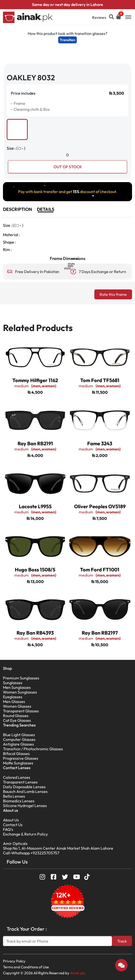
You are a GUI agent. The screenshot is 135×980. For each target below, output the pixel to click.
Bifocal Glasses (16, 754)
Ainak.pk (77, 973)
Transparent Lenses (20, 782)
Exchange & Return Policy (25, 834)
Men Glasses (14, 701)
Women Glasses (17, 706)
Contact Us (13, 825)
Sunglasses (13, 683)
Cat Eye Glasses (17, 720)
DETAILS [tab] (46, 209)
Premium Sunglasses (21, 678)
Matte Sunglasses (18, 763)
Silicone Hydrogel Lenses (25, 806)
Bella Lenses (14, 796)
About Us (11, 820)
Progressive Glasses (21, 758)
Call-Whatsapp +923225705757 (31, 853)
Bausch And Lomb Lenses (25, 791)
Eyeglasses (13, 697)
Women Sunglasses (20, 692)
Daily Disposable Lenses (24, 787)
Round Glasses (16, 716)
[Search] (57, 941)
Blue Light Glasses (19, 735)
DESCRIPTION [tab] (17, 209)
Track (122, 941)
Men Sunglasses (17, 687)
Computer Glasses (19, 739)
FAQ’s (8, 829)
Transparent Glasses (21, 711)
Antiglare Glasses (18, 744)
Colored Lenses (17, 777)
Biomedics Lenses (19, 801)
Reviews (99, 17)
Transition (67, 40)
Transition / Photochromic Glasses (33, 749)
